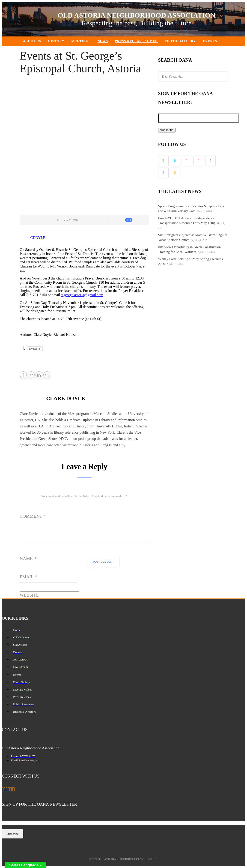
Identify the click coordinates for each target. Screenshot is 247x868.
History (56, 41)
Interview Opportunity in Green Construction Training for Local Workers (190, 249)
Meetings (81, 41)
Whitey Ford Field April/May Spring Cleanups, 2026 (191, 261)
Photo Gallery (180, 41)
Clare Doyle (66, 398)
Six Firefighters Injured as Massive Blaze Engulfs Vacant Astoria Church (193, 237)
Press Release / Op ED (136, 41)
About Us (32, 41)
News (103, 41)
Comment (33, 516)
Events (210, 41)
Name (28, 559)
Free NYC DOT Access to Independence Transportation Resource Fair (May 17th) (187, 221)
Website (29, 595)
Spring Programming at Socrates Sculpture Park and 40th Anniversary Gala (191, 209)
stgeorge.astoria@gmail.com (82, 295)
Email (29, 577)
